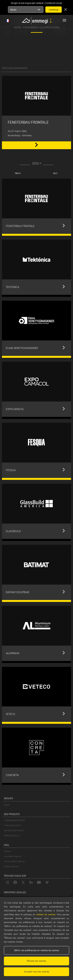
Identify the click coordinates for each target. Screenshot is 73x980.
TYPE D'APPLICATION (12, 825)
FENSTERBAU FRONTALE (28, 122)
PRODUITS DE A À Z (11, 836)
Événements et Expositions (41, 27)
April (55, 173)
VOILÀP (7, 805)
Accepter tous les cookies (37, 972)
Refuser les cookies (36, 961)
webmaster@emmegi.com (14, 861)
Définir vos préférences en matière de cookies (37, 950)
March (18, 173)
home (18, 27)
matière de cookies (46, 914)
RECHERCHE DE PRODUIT (14, 831)
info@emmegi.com (11, 866)
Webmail (7, 851)
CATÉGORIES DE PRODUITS (14, 820)
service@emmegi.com (13, 856)
